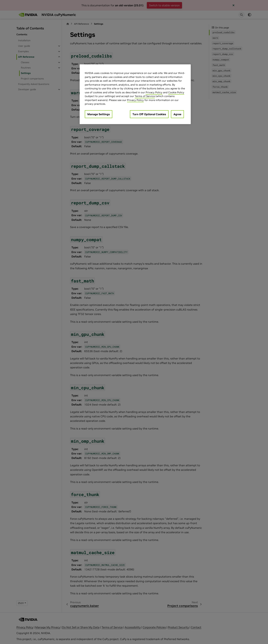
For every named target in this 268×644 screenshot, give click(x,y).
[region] (135, 94)
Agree (177, 114)
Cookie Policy (176, 92)
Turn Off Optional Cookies (149, 114)
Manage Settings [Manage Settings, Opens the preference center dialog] (99, 114)
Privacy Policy (154, 92)
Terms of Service (145, 96)
